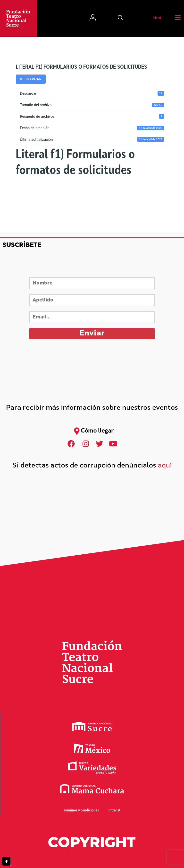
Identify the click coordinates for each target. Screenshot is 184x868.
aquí (165, 466)
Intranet (114, 811)
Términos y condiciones (81, 811)
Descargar (31, 79)
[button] (121, 18)
